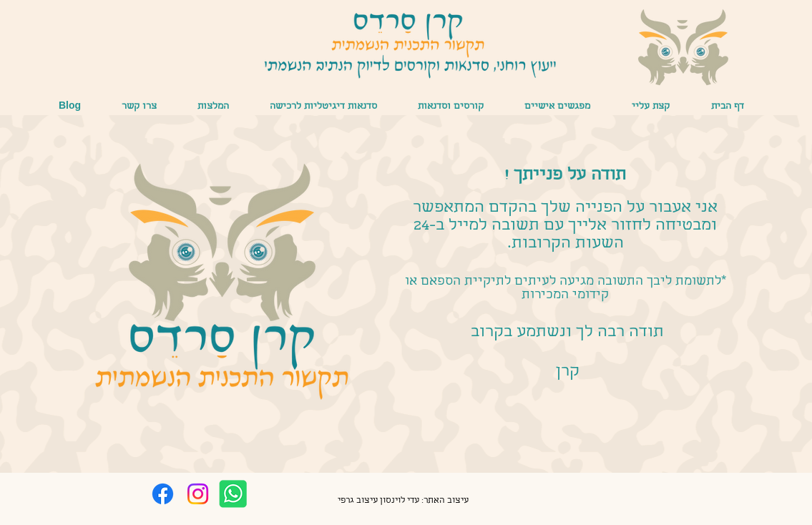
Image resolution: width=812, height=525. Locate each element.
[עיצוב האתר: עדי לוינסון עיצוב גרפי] (403, 501)
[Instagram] (198, 494)
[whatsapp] (233, 494)
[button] (558, 107)
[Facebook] (163, 494)
